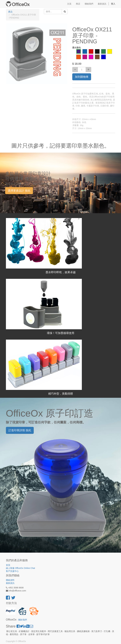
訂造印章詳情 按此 (20, 430)
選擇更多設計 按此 (19, 191)
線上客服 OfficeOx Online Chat (20, 568)
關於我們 (23, 620)
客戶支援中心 (12, 571)
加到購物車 (82, 77)
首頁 (8, 565)
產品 (10, 12)
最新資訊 (10, 583)
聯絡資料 (10, 580)
